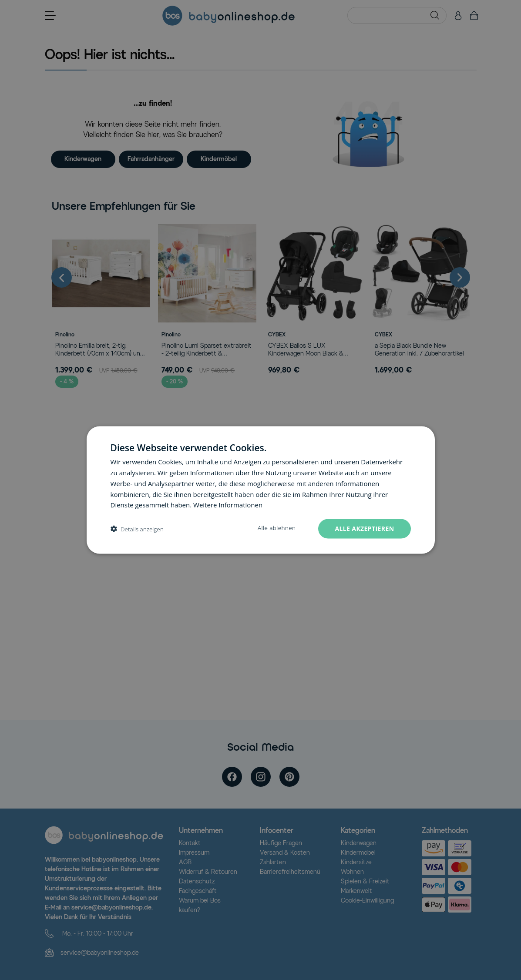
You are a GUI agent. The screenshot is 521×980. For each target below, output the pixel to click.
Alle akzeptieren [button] (364, 529)
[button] (137, 529)
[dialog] (261, 490)
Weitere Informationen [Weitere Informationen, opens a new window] (228, 505)
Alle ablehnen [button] (277, 528)
